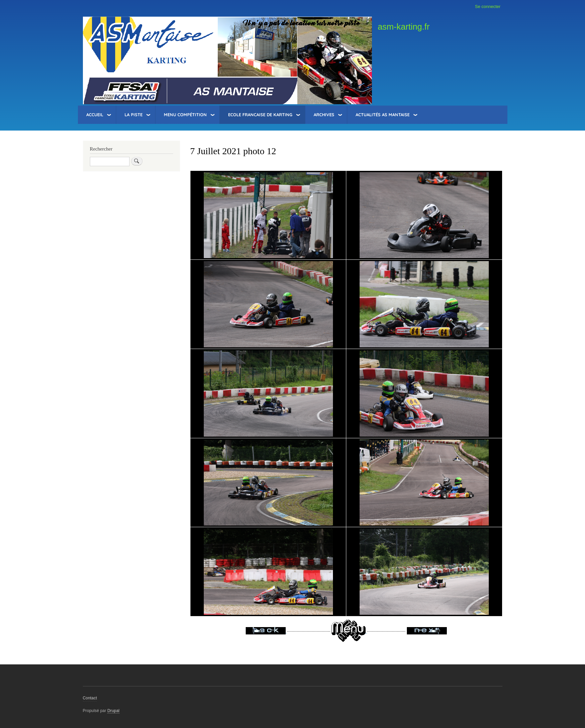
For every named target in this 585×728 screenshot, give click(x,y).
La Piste (134, 115)
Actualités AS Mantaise (383, 115)
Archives (324, 115)
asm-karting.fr (404, 27)
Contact (90, 698)
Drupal (113, 711)
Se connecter (488, 6)
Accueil (95, 115)
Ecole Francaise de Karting (260, 115)
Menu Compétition (185, 115)
